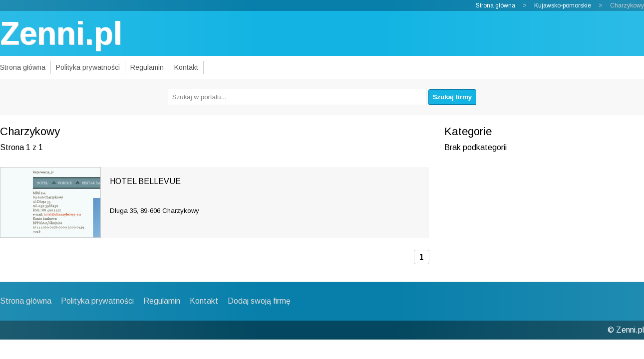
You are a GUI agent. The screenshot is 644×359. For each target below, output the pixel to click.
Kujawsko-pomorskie (563, 5)
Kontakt (186, 67)
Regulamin (147, 67)
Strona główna (495, 5)
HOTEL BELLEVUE (145, 181)
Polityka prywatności (88, 67)
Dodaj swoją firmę (259, 301)
